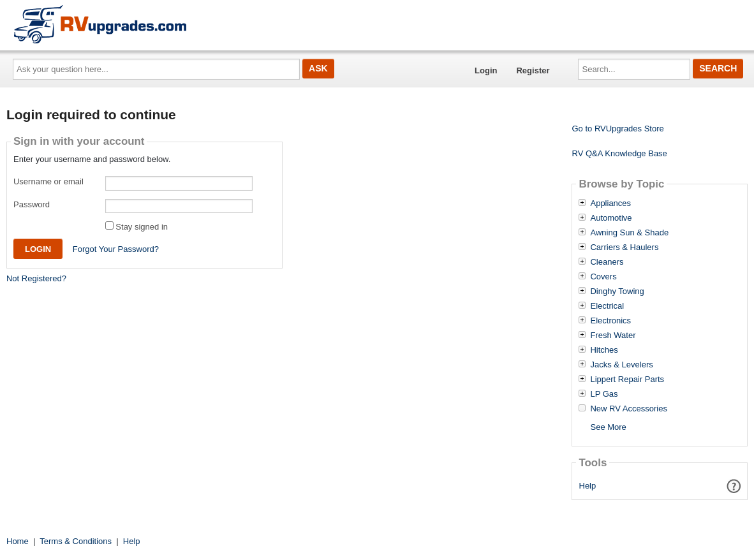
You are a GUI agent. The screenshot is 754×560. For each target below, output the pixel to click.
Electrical (607, 306)
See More (608, 427)
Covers (603, 277)
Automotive (611, 218)
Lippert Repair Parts (627, 379)
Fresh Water (613, 335)
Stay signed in (142, 227)
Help (588, 486)
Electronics (610, 321)
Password (32, 204)
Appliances (610, 203)
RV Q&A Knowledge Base (619, 153)
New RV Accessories (628, 409)
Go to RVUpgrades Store (617, 129)
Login (486, 70)
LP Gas (604, 394)
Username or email (48, 181)
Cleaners (607, 262)
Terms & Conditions (76, 541)
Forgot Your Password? (116, 249)
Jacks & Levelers (621, 365)
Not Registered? (36, 278)
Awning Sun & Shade (629, 233)
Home (18, 541)
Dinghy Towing (617, 291)
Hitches (604, 350)
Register (533, 70)
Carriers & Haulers (624, 247)
